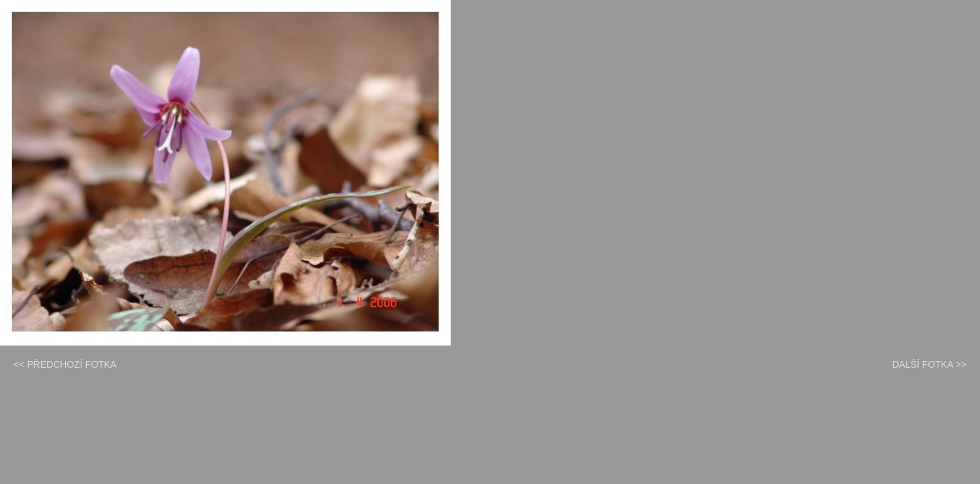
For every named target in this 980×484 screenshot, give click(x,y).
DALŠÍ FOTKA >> (930, 364)
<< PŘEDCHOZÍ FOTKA (65, 364)
